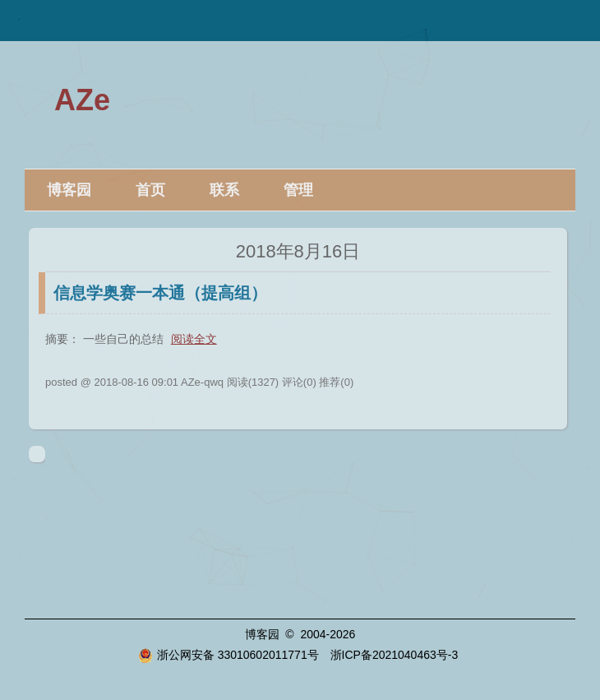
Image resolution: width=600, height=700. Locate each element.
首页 (150, 190)
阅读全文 (194, 339)
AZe (82, 100)
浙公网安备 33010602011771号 (228, 655)
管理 (298, 190)
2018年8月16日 (298, 251)
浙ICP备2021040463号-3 (395, 655)
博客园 (69, 190)
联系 (224, 190)
